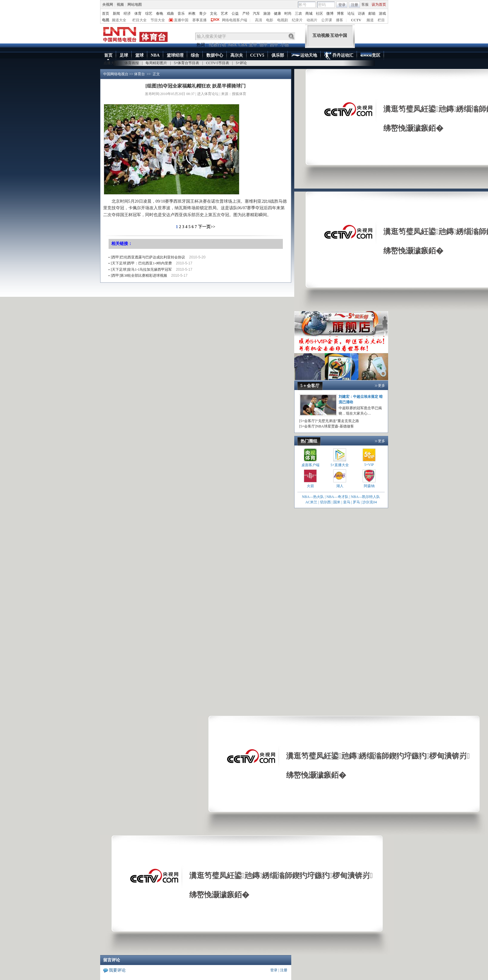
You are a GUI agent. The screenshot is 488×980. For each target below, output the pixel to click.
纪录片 (297, 20)
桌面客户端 (310, 465)
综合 (195, 55)
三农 (298, 13)
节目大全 (158, 20)
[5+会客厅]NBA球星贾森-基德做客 (327, 426)
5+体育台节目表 (187, 63)
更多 (382, 386)
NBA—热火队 (313, 497)
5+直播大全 (340, 465)
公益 (235, 13)
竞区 (370, 56)
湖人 (340, 486)
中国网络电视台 (116, 74)
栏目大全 (139, 20)
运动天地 (304, 56)
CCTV (356, 20)
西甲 (274, 45)
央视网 (108, 4)
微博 (330, 13)
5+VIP (369, 465)
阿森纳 (369, 486)
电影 (270, 20)
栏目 (381, 20)
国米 (337, 502)
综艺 (149, 13)
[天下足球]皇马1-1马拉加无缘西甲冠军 (142, 270)
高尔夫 (237, 55)
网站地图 (135, 4)
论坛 (351, 13)
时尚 (288, 13)
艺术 (224, 13)
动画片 (312, 20)
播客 (340, 20)
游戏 (382, 13)
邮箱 (372, 13)
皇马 (347, 502)
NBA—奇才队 (337, 497)
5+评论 (241, 63)
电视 (106, 20)
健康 (277, 13)
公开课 (327, 20)
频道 (370, 20)
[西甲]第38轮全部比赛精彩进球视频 (139, 276)
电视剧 (283, 20)
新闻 (116, 13)
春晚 (160, 13)
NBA (232, 45)
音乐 (181, 13)
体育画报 (132, 63)
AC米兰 (312, 502)
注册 (355, 5)
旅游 (267, 13)
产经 (246, 13)
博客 (340, 13)
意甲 (253, 45)
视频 (120, 4)
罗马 (356, 502)
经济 (127, 13)
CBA (243, 45)
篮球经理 (175, 55)
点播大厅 (111, 63)
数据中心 (215, 55)
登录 (342, 5)
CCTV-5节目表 (218, 63)
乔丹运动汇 (339, 56)
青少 (203, 13)
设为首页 (379, 4)
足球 (124, 55)
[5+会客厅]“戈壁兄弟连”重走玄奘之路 (329, 421)
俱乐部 (278, 55)
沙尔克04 (370, 502)
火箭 (310, 486)
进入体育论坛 (208, 94)
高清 (259, 20)
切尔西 (325, 502)
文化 (214, 13)
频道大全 (119, 20)
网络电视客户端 (235, 20)
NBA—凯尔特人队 (365, 497)
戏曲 (170, 13)
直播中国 (181, 20)
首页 (106, 13)
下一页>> (207, 227)
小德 (285, 45)
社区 (319, 13)
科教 (192, 13)
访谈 (361, 13)
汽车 (256, 13)
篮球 (139, 55)
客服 (365, 4)
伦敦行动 (217, 45)
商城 (309, 13)
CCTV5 (257, 55)
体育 (138, 13)
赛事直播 (199, 20)
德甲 (264, 45)
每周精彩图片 (156, 63)
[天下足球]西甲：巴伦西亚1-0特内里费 (142, 263)
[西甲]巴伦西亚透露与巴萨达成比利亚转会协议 (148, 257)
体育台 (139, 74)
